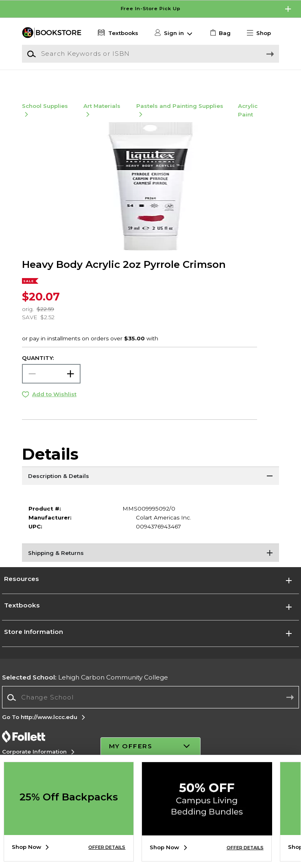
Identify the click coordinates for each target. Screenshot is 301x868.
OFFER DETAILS (107, 847)
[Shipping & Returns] (150, 563)
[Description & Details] (150, 486)
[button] (262, 33)
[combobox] (150, 707)
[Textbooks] (117, 33)
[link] (219, 33)
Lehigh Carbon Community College (85, 687)
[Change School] (150, 706)
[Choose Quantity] (51, 383)
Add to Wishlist (54, 403)
